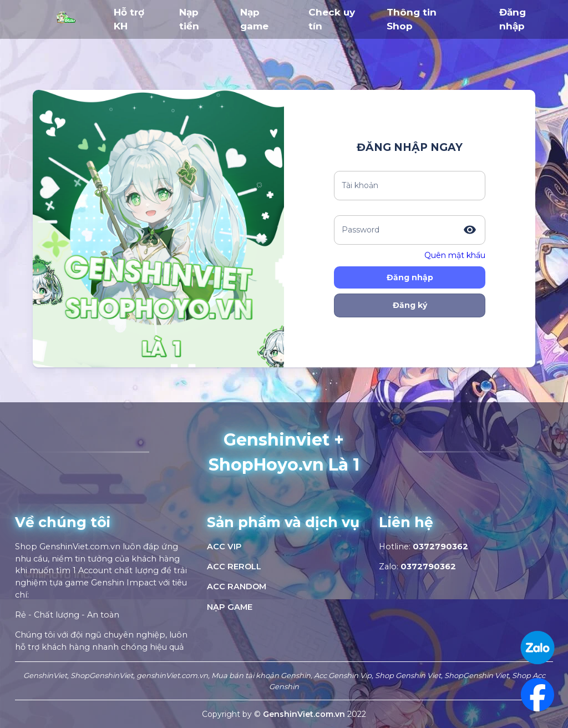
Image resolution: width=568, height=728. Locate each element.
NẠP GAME (230, 607)
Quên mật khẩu (455, 255)
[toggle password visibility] (470, 230)
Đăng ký (410, 305)
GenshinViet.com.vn (305, 714)
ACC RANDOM (237, 587)
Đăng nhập (410, 277)
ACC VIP (224, 547)
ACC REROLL (234, 567)
